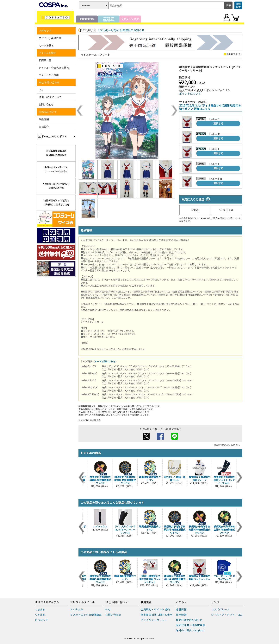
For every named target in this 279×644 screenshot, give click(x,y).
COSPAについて (48, 112)
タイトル (226, 210)
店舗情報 (181, 609)
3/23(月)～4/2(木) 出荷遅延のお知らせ (121, 30)
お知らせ (181, 602)
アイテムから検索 (49, 75)
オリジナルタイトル (82, 602)
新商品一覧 (45, 60)
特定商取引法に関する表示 (157, 615)
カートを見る (46, 45)
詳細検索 (238, 6)
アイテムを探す (47, 53)
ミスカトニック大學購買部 (86, 615)
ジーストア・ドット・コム (227, 615)
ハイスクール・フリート (95, 55)
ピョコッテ (41, 620)
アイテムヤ (77, 609)
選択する (218, 123)
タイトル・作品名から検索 (54, 68)
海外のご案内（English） (191, 630)
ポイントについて (190, 93)
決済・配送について (50, 97)
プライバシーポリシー (154, 620)
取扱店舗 (44, 119)
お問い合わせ (46, 104)
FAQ (41, 90)
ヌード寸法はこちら (105, 361)
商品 (195, 210)
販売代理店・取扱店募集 (190, 625)
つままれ (40, 609)
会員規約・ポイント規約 (155, 609)
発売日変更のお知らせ (189, 620)
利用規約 (146, 602)
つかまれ (40, 615)
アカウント (45, 31)
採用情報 (181, 615)
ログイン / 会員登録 (50, 38)
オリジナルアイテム (47, 602)
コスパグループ (220, 609)
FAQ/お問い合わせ (49, 82)
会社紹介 (44, 127)
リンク (215, 602)
